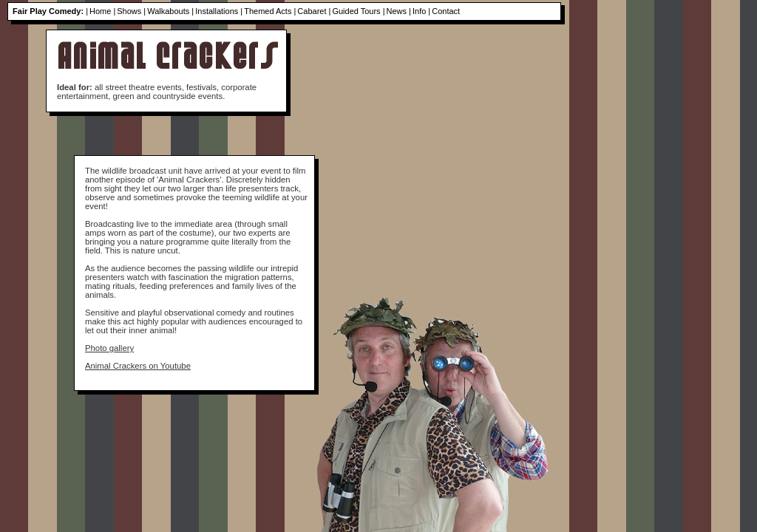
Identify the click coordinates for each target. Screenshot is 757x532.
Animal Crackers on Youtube (138, 366)
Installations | (219, 11)
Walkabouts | (170, 11)
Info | (421, 11)
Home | (102, 11)
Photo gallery (109, 348)
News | (399, 11)
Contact (446, 11)
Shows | (131, 11)
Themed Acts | (270, 11)
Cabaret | (314, 11)
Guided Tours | (358, 11)
